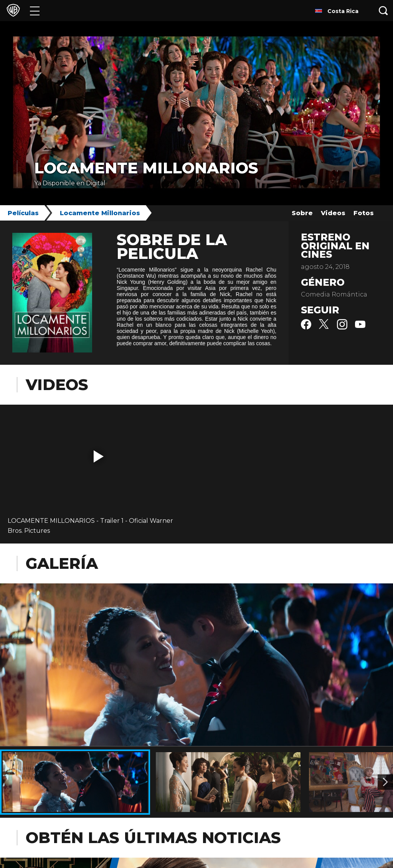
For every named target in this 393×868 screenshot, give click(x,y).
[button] (99, 456)
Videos (333, 213)
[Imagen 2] (385, 782)
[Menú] (35, 11)
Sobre (302, 213)
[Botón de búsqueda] (383, 11)
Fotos (364, 213)
